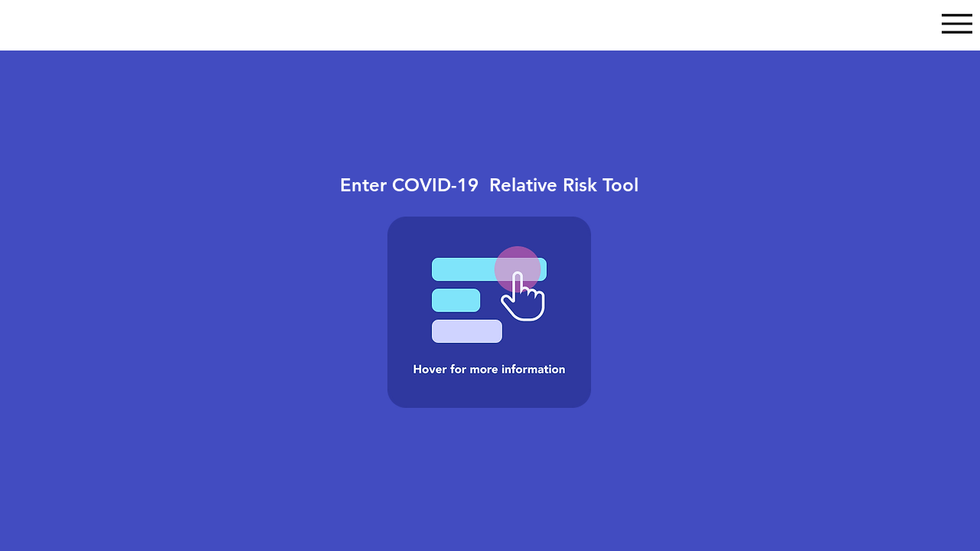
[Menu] (957, 23)
